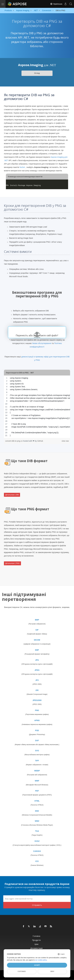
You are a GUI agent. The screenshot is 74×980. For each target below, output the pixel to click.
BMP (37, 620)
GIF (37, 630)
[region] (37, 407)
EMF (37, 650)
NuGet (22, 167)
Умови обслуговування (42, 343)
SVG (37, 751)
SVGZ (37, 841)
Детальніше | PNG (12, 563)
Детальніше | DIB (12, 495)
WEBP (37, 771)
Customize (22, 971)
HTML (37, 801)
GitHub (40, 441)
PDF (37, 791)
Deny (52, 971)
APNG (37, 720)
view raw (65, 441)
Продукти (36, 940)
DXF (37, 741)
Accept (37, 965)
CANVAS (37, 851)
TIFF (37, 761)
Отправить (37, 905)
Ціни (36, 944)
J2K (37, 690)
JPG (37, 660)
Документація (36, 948)
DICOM (37, 640)
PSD (37, 730)
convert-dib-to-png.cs (14, 441)
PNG (37, 710)
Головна (36, 936)
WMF (37, 781)
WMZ (37, 821)
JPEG (37, 670)
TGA (37, 831)
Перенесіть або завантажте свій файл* (37, 336)
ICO (37, 861)
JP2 (37, 680)
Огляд (37, 73)
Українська (56, 4)
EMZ (37, 811)
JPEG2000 (37, 700)
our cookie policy (41, 960)
